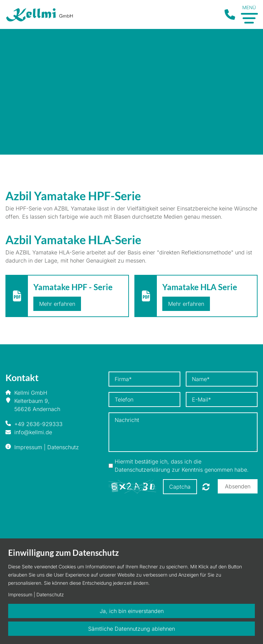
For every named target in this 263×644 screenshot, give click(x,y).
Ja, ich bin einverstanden (132, 611)
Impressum (28, 447)
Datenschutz (63, 447)
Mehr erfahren (57, 304)
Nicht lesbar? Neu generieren (206, 487)
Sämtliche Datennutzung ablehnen (131, 629)
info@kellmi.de (33, 432)
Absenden (238, 486)
